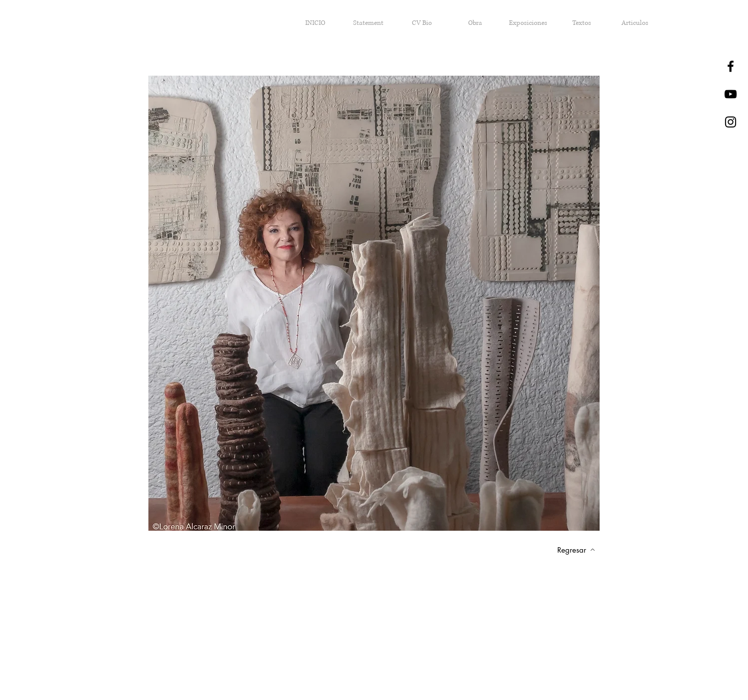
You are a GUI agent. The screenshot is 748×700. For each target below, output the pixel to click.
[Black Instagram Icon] (731, 122)
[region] (374, 306)
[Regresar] (576, 550)
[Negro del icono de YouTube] (731, 94)
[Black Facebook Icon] (731, 66)
